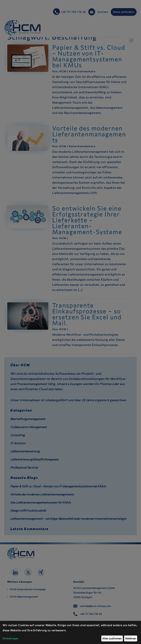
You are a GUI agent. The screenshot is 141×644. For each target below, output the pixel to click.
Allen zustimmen (112, 638)
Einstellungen (10, 638)
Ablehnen (131, 638)
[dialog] (70, 632)
